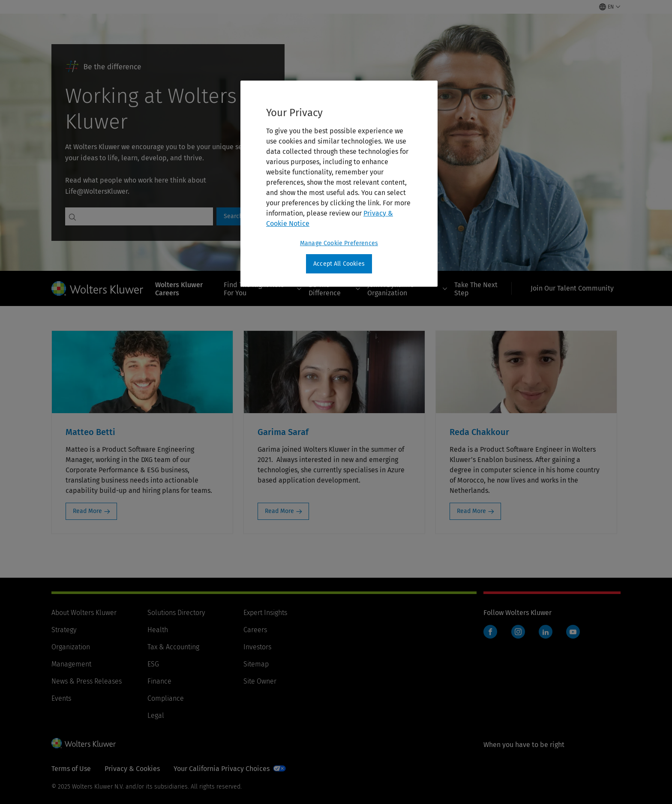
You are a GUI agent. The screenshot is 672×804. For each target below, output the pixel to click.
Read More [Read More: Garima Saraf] (279, 511)
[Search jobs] (146, 216)
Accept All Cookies (339, 264)
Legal (156, 715)
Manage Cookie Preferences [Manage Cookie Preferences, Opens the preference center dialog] (339, 243)
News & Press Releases (87, 681)
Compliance (166, 698)
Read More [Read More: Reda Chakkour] (471, 511)
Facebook (490, 632)
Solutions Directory (176, 613)
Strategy (64, 630)
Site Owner (260, 681)
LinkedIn (546, 632)
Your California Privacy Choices (222, 769)
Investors (257, 647)
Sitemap (256, 664)
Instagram (518, 632)
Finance (159, 681)
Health (158, 630)
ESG (153, 664)
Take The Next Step (476, 289)
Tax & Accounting (173, 647)
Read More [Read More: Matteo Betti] (87, 511)
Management (71, 664)
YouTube (573, 632)
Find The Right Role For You (262, 289)
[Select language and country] (610, 7)
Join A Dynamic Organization (407, 289)
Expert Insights (265, 613)
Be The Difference (334, 289)
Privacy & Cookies (132, 769)
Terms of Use (71, 769)
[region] (339, 184)
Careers (255, 630)
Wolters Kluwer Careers (179, 289)
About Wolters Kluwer (84, 613)
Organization (71, 647)
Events (61, 698)
